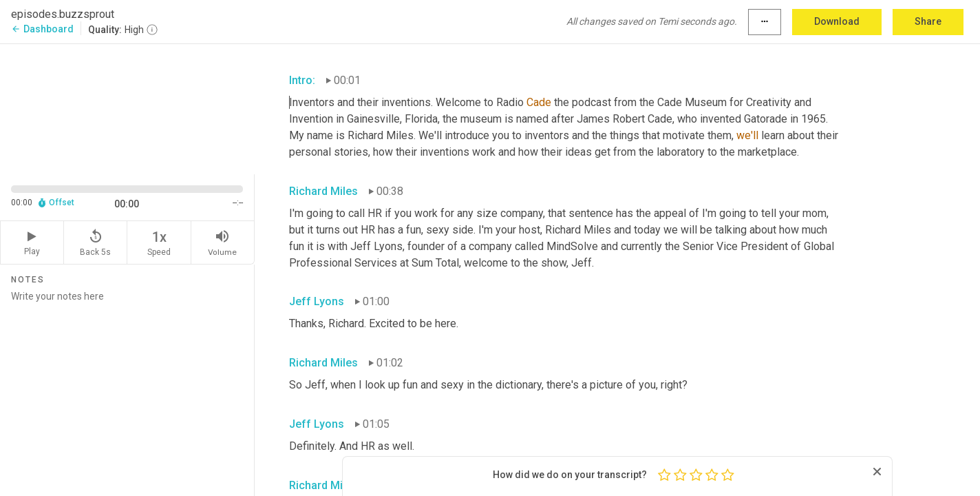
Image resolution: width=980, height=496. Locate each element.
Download (837, 21)
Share (928, 21)
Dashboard (42, 29)
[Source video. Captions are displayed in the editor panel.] (127, 108)
